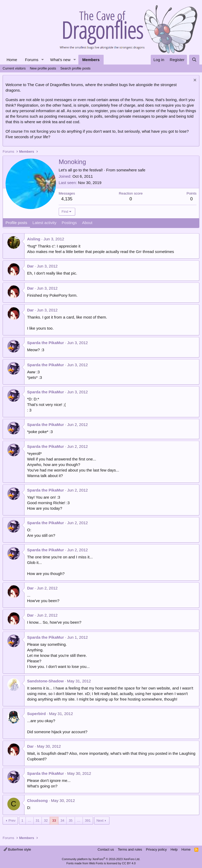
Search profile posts (75, 68)
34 (62, 820)
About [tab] (87, 223)
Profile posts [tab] (16, 223)
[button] (43, 60)
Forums (32, 60)
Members (91, 60)
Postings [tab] (69, 223)
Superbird (36, 714)
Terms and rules (130, 849)
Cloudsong (37, 800)
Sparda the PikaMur (46, 343)
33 (54, 820)
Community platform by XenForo (101, 859)
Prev (12, 820)
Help (174, 849)
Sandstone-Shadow (45, 681)
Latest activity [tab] (45, 223)
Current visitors (14, 68)
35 (70, 820)
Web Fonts (96, 863)
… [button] (30, 820)
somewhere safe (131, 170)
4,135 (67, 199)
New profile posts (43, 68)
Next (100, 820)
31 (38, 820)
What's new (60, 60)
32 (46, 820)
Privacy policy (156, 849)
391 (88, 820)
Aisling (34, 239)
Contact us (106, 849)
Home (12, 60)
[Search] (194, 60)
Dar (30, 266)
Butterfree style (17, 849)
